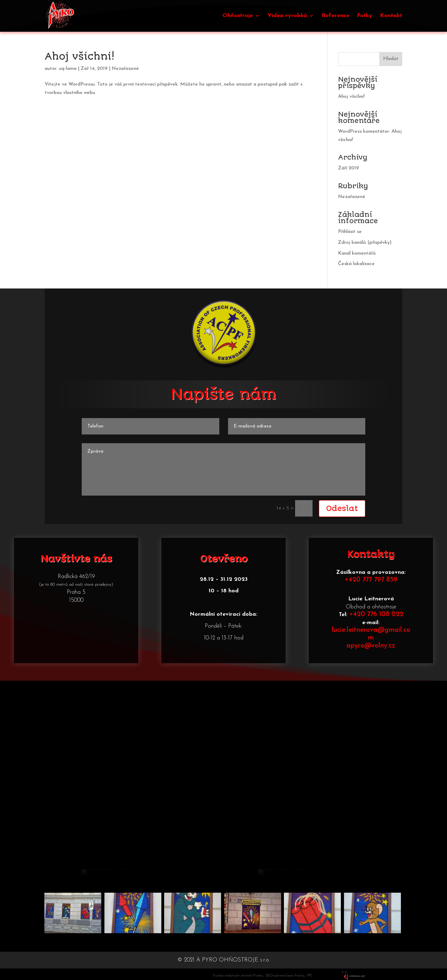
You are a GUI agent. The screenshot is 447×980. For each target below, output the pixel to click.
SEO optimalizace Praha (285, 976)
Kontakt (391, 16)
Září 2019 (349, 168)
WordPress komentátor (364, 131)
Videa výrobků (287, 16)
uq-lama (68, 69)
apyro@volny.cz (371, 646)
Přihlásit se (350, 232)
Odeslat (342, 508)
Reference (335, 16)
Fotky (365, 16)
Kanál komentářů (357, 253)
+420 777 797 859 (371, 580)
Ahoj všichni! (79, 56)
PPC (310, 976)
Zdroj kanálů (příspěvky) (365, 243)
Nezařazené (125, 69)
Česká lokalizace (356, 264)
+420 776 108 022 (376, 615)
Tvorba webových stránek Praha (238, 976)
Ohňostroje (238, 16)
